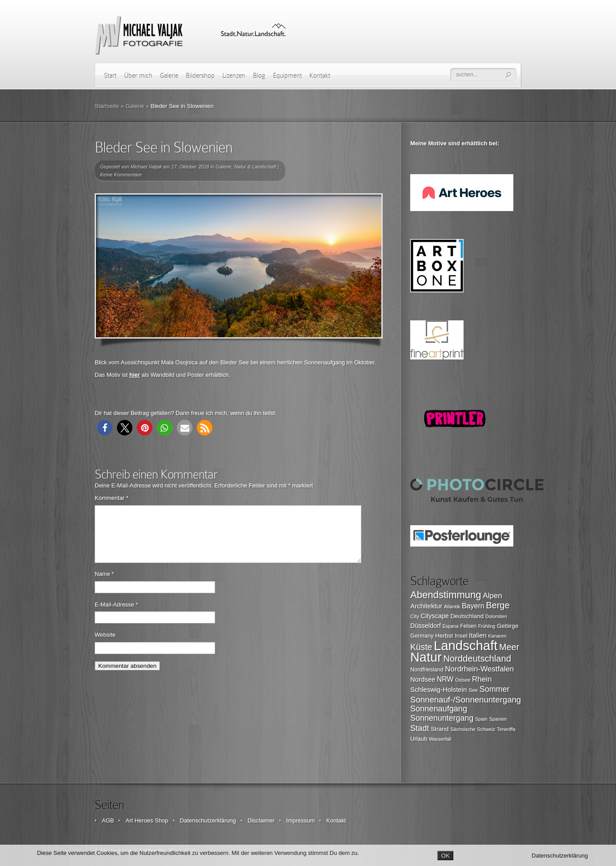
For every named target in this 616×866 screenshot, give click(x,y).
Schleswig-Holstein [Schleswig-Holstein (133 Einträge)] (439, 689)
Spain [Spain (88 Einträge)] (481, 719)
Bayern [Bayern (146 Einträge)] (473, 606)
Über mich (138, 76)
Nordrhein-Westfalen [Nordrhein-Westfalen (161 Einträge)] (479, 669)
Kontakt (320, 76)
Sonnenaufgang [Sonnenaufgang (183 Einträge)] (439, 709)
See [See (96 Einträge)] (473, 690)
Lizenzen (234, 76)
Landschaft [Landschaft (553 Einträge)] (466, 645)
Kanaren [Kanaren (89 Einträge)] (497, 636)
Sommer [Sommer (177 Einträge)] (495, 689)
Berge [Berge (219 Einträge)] (498, 605)
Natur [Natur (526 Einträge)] (426, 657)
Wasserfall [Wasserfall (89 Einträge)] (440, 739)
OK (445, 856)
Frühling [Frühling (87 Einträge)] (487, 626)
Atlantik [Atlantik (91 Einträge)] (452, 607)
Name (104, 585)
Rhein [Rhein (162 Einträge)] (482, 679)
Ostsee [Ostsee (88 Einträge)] (463, 680)
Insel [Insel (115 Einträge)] (461, 636)
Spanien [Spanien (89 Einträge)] (498, 719)
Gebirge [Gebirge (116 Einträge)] (508, 626)
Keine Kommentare (121, 175)
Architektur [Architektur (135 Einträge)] (426, 606)
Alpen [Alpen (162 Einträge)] (492, 596)
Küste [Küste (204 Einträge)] (421, 647)
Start (110, 76)
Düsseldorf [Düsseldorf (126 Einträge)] (426, 626)
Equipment (287, 76)
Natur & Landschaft (255, 167)
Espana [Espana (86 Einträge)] (450, 626)
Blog (259, 76)
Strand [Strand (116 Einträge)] (440, 729)
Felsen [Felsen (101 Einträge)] (468, 626)
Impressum (300, 820)
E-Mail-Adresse (116, 615)
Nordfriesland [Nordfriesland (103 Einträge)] (427, 670)
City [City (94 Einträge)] (415, 616)
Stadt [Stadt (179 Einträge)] (420, 728)
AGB (108, 820)
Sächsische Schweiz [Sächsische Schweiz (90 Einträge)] (473, 729)
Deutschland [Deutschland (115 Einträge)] (467, 616)
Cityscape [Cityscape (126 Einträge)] (435, 616)
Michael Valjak (146, 167)
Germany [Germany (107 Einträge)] (422, 636)
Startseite (107, 106)
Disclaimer (261, 820)
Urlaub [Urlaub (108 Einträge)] (419, 739)
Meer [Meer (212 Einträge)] (509, 647)
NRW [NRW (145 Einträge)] (445, 679)
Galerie (169, 76)
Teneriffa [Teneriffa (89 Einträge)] (506, 729)
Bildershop (200, 76)
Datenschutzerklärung (208, 820)
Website (105, 645)
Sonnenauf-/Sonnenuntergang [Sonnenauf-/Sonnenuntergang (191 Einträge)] (466, 700)
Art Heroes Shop (147, 820)
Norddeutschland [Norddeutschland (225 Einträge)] (477, 658)
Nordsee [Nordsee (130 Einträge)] (423, 679)
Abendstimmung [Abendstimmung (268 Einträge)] (446, 595)
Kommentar (112, 498)
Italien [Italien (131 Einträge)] (478, 635)
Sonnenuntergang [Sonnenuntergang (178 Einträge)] (442, 718)
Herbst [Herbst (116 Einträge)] (444, 636)
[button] (105, 428)
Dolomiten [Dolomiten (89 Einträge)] (496, 616)
